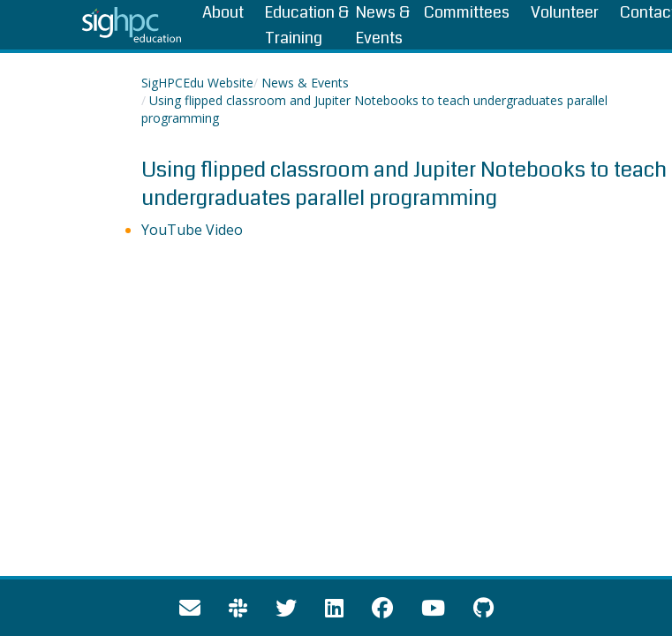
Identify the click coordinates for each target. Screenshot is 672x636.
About (223, 12)
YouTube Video (192, 230)
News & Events (305, 83)
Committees (467, 12)
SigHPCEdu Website (197, 83)
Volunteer (565, 12)
